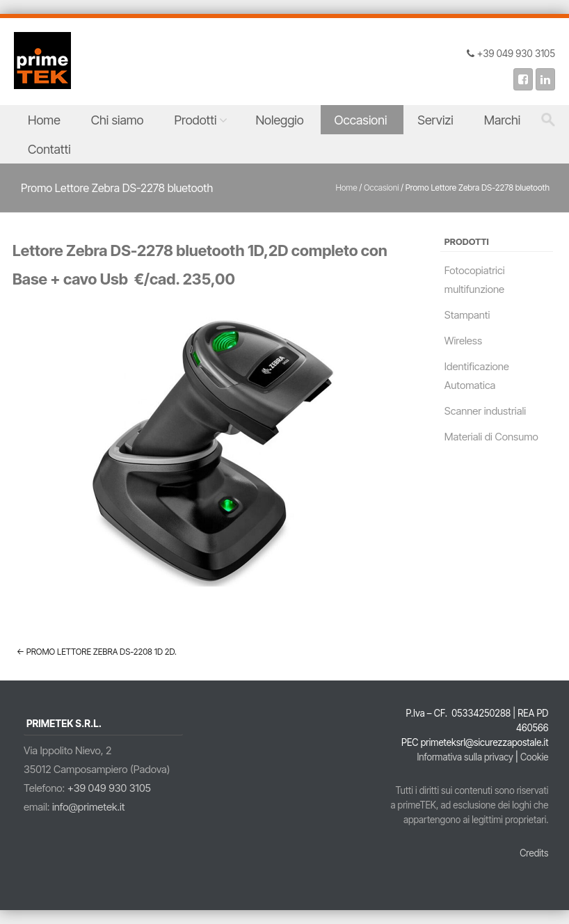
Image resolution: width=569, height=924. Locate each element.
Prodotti (196, 120)
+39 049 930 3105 (109, 788)
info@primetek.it (89, 807)
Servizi (435, 120)
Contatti (49, 149)
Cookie (535, 757)
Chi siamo (118, 120)
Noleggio (279, 120)
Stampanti (467, 315)
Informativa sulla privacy (465, 757)
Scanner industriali (485, 411)
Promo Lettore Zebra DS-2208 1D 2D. (97, 652)
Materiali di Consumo (491, 437)
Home (44, 120)
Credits (534, 853)
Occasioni (361, 120)
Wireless (463, 341)
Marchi (503, 120)
